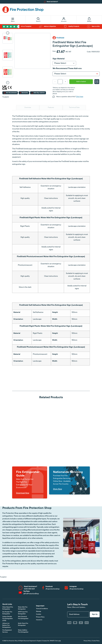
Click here (80, 97)
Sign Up (95, 614)
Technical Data (74, 108)
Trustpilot (6, 97)
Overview (28, 108)
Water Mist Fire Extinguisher (23, 608)
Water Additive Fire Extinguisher (23, 631)
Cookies (39, 614)
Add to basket (81, 82)
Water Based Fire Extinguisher (8, 608)
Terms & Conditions (42, 609)
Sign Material (59, 59)
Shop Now (58, 489)
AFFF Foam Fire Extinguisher (23, 613)
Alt (60, 641)
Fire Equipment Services (7, 631)
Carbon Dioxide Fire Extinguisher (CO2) (8, 619)
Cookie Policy (96, 641)
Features (51, 108)
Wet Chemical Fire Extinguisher (23, 618)
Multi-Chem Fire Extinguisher (23, 624)
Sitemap (39, 611)
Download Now (23, 493)
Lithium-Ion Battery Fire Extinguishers (7, 625)
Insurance (39, 620)
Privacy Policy (40, 617)
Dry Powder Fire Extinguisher (7, 613)
